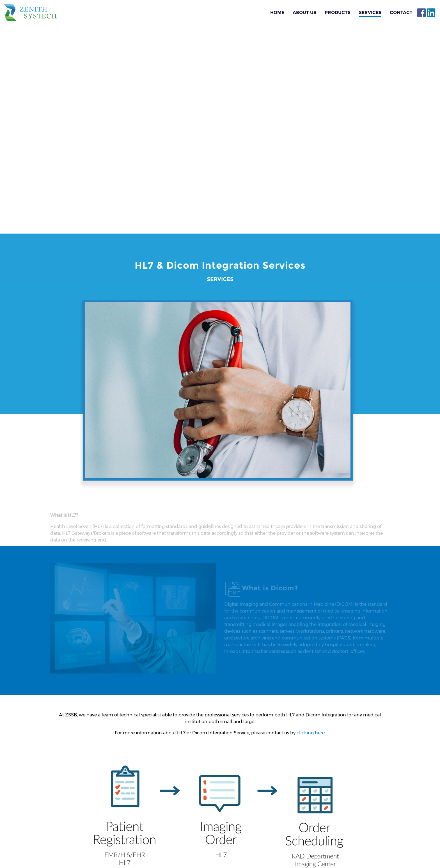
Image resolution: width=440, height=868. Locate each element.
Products (338, 12)
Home (277, 12)
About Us (304, 12)
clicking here (311, 733)
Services (370, 12)
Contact (401, 12)
